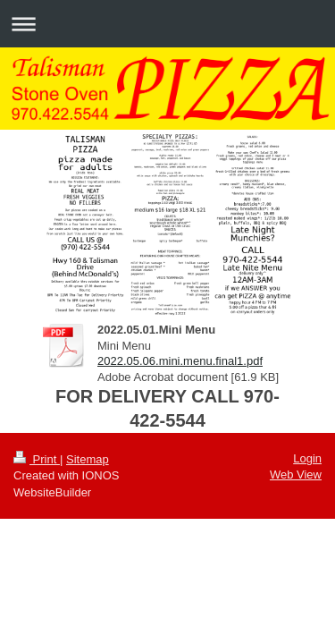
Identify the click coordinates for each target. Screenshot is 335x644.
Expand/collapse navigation (167, 24)
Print (37, 459)
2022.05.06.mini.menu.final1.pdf (180, 361)
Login (307, 458)
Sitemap (88, 459)
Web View (296, 475)
